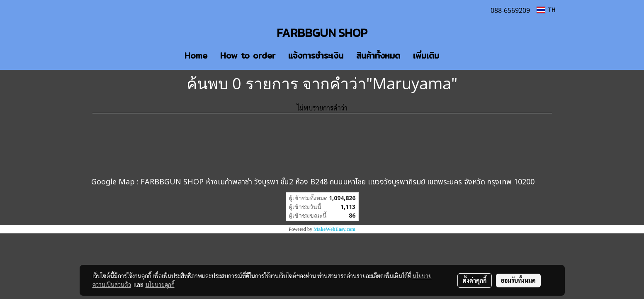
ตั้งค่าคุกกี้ (475, 280)
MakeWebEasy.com (334, 229)
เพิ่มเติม (426, 55)
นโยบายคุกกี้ (160, 284)
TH (546, 10)
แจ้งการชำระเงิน (316, 55)
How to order (248, 55)
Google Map (113, 182)
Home (196, 55)
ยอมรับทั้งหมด (518, 280)
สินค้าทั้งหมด (378, 55)
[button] (458, 56)
